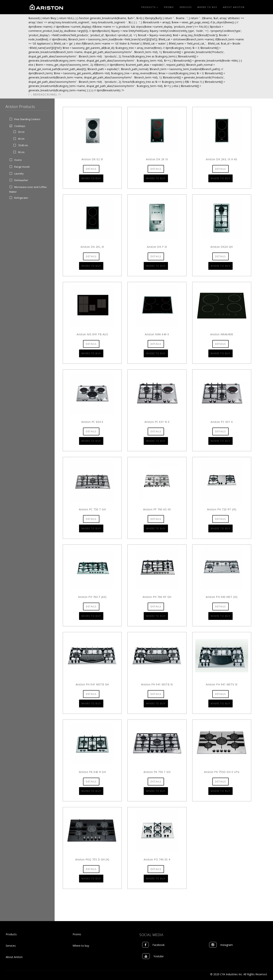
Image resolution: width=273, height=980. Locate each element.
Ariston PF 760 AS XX (157, 509)
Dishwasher (21, 180)
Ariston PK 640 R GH (92, 772)
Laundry (19, 174)
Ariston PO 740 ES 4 (157, 859)
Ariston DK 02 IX (92, 159)
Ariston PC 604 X (92, 422)
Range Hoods (22, 167)
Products (150, 7)
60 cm (21, 139)
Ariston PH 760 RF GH (157, 597)
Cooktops (20, 126)
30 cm (21, 132)
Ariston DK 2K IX (157, 159)
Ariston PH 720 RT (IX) (222, 509)
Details (91, 169)
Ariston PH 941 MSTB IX (157, 684)
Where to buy (81, 946)
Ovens (18, 160)
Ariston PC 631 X (222, 422)
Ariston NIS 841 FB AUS (92, 334)
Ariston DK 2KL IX (92, 247)
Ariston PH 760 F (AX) (92, 597)
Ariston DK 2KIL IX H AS (222, 159)
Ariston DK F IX (157, 247)
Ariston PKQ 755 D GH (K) (92, 859)
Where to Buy (207, 7)
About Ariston (234, 7)
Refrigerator (21, 198)
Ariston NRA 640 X (157, 334)
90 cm (21, 152)
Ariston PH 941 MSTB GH (92, 684)
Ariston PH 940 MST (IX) (222, 597)
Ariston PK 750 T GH (157, 772)
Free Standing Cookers (27, 119)
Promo (169, 7)
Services (186, 7)
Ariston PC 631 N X (157, 422)
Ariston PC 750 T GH (92, 509)
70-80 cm (23, 145)
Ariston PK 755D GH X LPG (222, 772)
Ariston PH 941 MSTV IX (222, 684)
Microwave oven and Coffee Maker (28, 189)
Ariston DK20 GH (222, 247)
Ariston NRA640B (222, 334)
